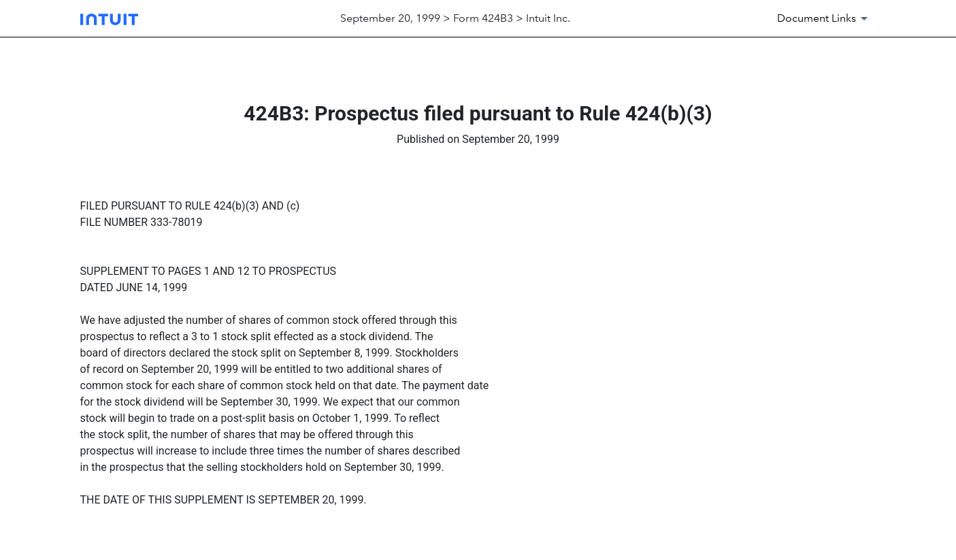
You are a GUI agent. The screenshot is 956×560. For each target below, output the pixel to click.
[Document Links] (825, 18)
